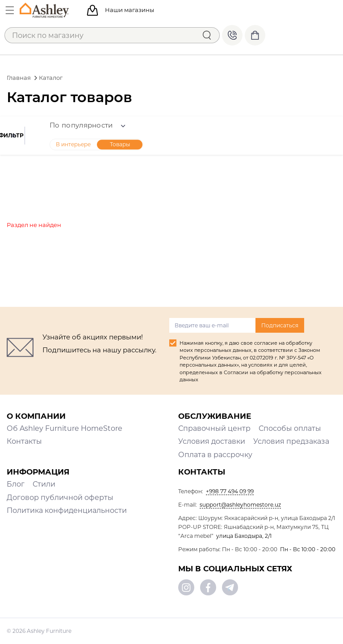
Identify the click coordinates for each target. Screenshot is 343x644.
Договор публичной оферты (60, 497)
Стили (44, 484)
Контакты (24, 441)
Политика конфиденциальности (67, 510)
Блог (16, 484)
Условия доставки (212, 441)
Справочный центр (214, 428)
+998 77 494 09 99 (232, 35)
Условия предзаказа (291, 441)
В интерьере (121, 144)
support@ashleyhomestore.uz (240, 505)
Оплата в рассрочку (215, 455)
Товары (168, 144)
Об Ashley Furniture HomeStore (65, 428)
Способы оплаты (290, 428)
